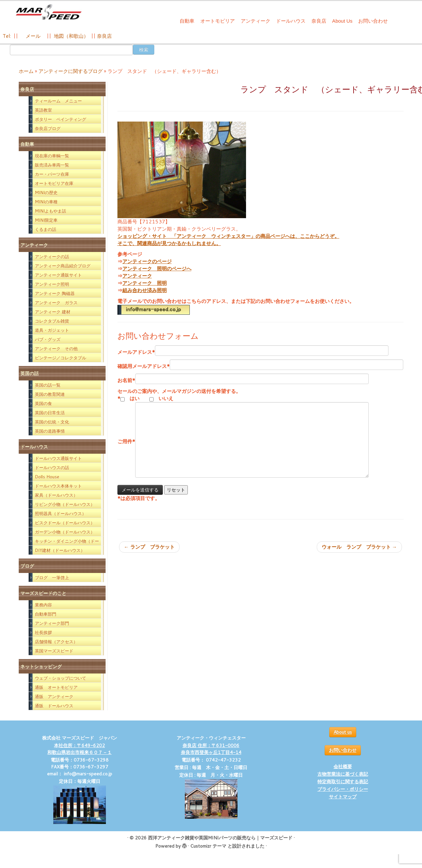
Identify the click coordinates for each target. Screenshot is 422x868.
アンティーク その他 (56, 349)
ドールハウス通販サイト (58, 458)
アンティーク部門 (52, 623)
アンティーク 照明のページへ (157, 269)
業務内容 (43, 605)
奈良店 (319, 21)
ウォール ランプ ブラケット (359, 547)
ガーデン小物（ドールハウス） (65, 532)
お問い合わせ (373, 21)
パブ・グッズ (48, 339)
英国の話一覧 (48, 385)
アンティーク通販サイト (58, 275)
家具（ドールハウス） (56, 495)
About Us (342, 21)
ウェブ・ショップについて (61, 678)
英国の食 (43, 403)
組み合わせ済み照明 (145, 290)
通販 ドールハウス (54, 706)
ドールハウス (291, 21)
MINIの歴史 (46, 193)
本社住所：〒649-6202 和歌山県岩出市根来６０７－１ (80, 749)
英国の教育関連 (50, 394)
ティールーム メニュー (58, 101)
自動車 (187, 21)
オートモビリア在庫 (54, 183)
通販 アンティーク (54, 697)
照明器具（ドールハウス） (61, 514)
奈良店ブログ (48, 128)
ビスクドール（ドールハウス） (65, 523)
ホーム (26, 71)
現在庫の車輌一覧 (52, 156)
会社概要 (343, 766)
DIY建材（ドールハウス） (60, 550)
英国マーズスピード (54, 651)
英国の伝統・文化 (52, 422)
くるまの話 (46, 229)
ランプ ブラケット (149, 547)
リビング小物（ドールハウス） (65, 504)
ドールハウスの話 (52, 468)
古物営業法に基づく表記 (343, 774)
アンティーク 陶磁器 (55, 293)
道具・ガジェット (52, 330)
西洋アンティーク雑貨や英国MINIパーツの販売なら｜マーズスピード (220, 838)
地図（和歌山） (71, 36)
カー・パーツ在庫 (52, 174)
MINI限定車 (46, 220)
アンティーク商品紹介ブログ (63, 266)
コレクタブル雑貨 (52, 321)
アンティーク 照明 (145, 283)
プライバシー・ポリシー (343, 789)
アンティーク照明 (52, 284)
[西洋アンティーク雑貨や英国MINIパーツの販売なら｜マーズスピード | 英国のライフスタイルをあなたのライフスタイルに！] (49, 13)
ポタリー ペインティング (61, 119)
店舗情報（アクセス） (56, 642)
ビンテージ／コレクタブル (61, 358)
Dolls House (47, 477)
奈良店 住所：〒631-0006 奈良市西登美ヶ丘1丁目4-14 (211, 749)
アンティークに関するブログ (71, 71)
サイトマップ (343, 797)
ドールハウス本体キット (58, 486)
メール (32, 36)
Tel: (7, 36)
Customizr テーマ (208, 846)
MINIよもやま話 (50, 211)
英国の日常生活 (50, 413)
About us (343, 732)
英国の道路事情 (50, 431)
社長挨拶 (43, 632)
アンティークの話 (52, 257)
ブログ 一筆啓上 (52, 578)
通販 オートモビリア (56, 687)
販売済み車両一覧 (52, 165)
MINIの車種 (46, 202)
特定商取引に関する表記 (343, 782)
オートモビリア (218, 21)
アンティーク (256, 21)
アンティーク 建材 (53, 312)
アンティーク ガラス (56, 303)
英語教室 (43, 110)
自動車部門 (46, 614)
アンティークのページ (147, 261)
